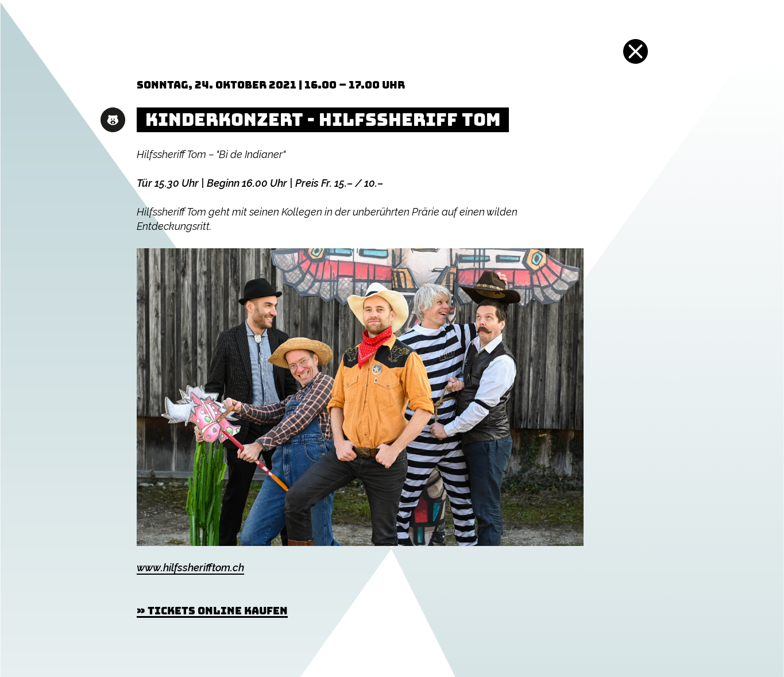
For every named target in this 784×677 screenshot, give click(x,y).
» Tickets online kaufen (212, 611)
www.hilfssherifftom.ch (190, 568)
